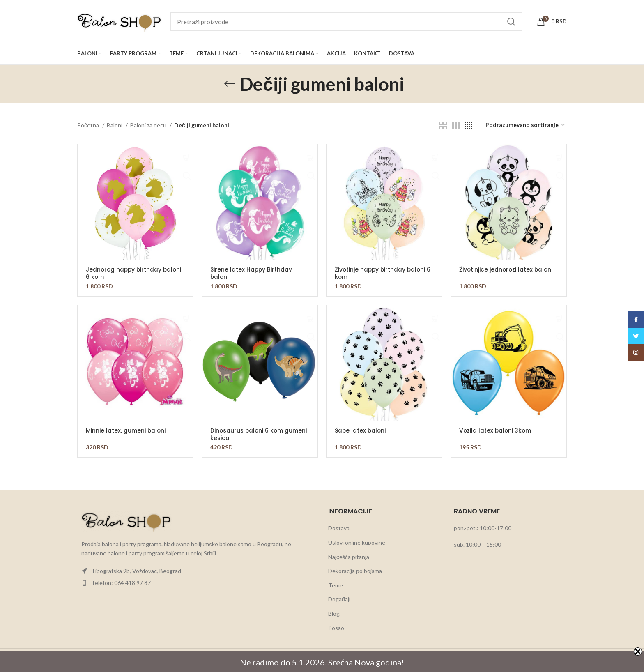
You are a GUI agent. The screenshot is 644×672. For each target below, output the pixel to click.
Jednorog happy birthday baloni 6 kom (135, 273)
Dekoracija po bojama (355, 571)
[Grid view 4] (468, 125)
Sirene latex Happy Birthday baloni (252, 273)
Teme (336, 585)
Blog (334, 613)
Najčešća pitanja (349, 557)
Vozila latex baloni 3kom (496, 430)
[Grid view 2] (443, 125)
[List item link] (197, 571)
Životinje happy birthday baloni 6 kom (384, 273)
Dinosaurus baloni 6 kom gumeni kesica (259, 434)
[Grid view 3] (456, 125)
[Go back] (230, 84)
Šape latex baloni (361, 430)
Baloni (115, 125)
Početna (89, 125)
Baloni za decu (149, 125)
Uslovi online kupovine (357, 542)
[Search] (346, 22)
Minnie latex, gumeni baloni (126, 430)
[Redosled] (526, 125)
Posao (336, 628)
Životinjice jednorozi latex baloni (507, 269)
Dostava (339, 528)
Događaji (339, 599)
